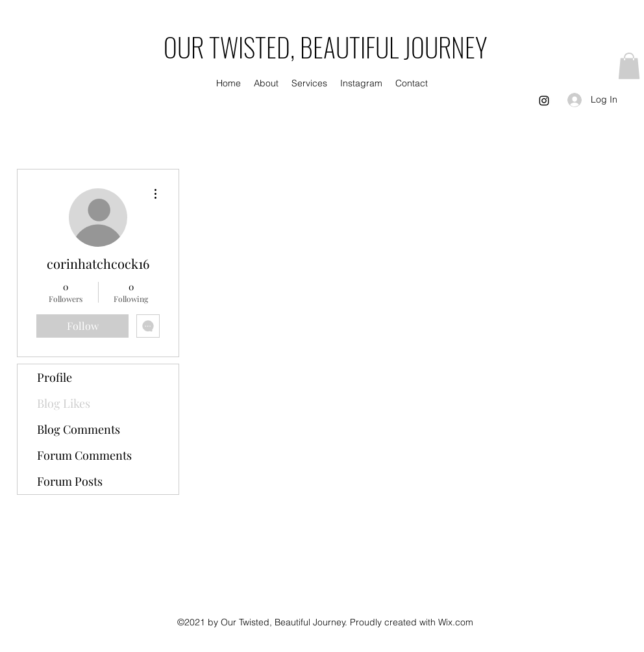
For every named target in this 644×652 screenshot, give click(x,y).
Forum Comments (84, 455)
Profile (55, 377)
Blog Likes (64, 403)
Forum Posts (70, 481)
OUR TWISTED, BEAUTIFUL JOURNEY (325, 47)
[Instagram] (544, 101)
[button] (629, 66)
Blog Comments (79, 429)
